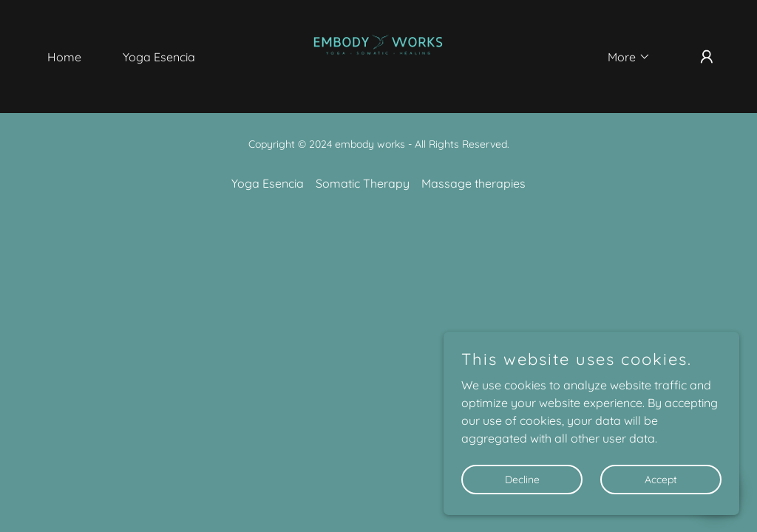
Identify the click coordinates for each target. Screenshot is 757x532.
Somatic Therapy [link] (363, 183)
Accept (661, 479)
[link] (378, 55)
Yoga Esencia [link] (159, 57)
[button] (623, 57)
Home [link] (64, 57)
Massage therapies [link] (473, 183)
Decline (522, 479)
